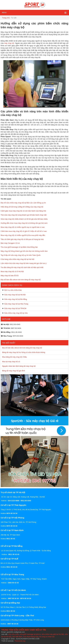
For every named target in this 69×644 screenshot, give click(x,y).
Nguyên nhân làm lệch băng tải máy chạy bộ (19, 366)
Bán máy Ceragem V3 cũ (10, 243)
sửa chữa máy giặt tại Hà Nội (53, 634)
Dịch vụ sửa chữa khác (13, 290)
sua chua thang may (31, 637)
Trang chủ (6, 18)
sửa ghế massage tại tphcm (30, 634)
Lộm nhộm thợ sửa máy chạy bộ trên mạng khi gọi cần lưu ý (24, 263)
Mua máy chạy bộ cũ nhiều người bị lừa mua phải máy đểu (23, 235)
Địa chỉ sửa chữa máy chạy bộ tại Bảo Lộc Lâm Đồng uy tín (23, 203)
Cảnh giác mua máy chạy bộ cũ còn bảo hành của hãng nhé (23, 211)
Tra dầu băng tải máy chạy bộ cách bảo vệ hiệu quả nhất (22, 267)
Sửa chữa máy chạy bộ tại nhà (16, 313)
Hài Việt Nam (17, 637)
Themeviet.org (20, 641)
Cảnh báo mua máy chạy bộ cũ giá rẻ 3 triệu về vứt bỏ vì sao (24, 231)
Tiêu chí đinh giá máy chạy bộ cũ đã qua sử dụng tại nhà (22, 239)
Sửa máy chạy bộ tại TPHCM (15, 308)
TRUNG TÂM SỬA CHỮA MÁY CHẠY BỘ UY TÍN (24, 630)
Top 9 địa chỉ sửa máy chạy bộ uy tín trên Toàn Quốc (21, 255)
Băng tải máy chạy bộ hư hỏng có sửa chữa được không (24, 352)
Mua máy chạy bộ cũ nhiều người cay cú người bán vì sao (23, 227)
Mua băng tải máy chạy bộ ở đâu (14, 357)
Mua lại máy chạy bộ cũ (11, 362)
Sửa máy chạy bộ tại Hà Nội (15, 295)
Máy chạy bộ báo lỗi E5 (10, 276)
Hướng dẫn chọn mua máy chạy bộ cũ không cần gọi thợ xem (24, 223)
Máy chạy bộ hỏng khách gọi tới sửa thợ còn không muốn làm (24, 251)
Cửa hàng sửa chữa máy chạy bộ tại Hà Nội (17, 259)
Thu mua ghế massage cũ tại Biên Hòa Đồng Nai (19, 247)
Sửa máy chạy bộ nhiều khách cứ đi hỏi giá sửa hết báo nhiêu (24, 219)
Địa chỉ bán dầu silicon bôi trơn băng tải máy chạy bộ (21, 280)
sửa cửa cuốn (14, 634)
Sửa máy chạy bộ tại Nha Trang (16, 304)
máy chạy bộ (9, 43)
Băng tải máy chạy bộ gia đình (13, 371)
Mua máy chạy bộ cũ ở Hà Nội (12, 271)
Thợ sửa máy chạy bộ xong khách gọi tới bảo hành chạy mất (24, 215)
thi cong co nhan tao (47, 637)
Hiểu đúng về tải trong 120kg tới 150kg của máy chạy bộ (22, 207)
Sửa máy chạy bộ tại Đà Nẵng (16, 299)
